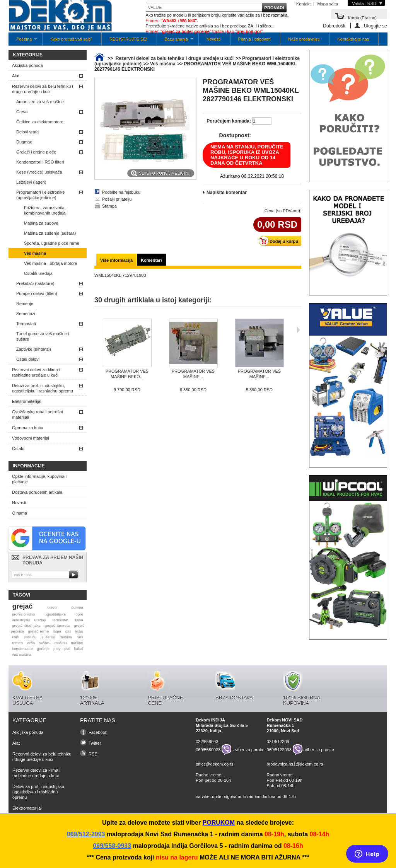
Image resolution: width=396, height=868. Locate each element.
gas (68, 631)
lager (57, 631)
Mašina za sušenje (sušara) (50, 233)
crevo (52, 607)
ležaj (79, 631)
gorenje (43, 649)
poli (67, 649)
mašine (77, 643)
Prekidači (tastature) (35, 283)
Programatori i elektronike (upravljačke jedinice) (40, 195)
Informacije (29, 466)
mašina (66, 637)
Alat (16, 76)
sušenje (48, 637)
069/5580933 (208, 750)
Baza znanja (175, 41)
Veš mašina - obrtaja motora (51, 263)
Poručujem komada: (229, 121)
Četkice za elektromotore (40, 122)
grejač (22, 606)
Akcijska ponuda (27, 65)
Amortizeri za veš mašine (40, 102)
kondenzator (22, 649)
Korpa (362, 17)
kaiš (15, 637)
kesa (79, 620)
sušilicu (30, 637)
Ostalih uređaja (38, 273)
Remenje (25, 304)
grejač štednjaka (26, 625)
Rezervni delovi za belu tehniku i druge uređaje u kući (43, 89)
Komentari (151, 260)
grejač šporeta (57, 625)
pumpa (77, 607)
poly (57, 649)
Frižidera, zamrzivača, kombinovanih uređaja (45, 210)
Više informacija (116, 260)
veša (31, 643)
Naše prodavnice (304, 39)
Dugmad (24, 142)
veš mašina (22, 654)
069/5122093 (279, 750)
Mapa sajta (328, 4)
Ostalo (18, 448)
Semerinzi (26, 314)
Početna (23, 41)
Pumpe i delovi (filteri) (37, 293)
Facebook (98, 732)
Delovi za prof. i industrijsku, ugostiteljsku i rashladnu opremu (43, 388)
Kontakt (303, 4)
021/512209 (278, 742)
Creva (22, 112)
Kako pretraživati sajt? (71, 39)
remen (17, 643)
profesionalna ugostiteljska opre (48, 614)
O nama (20, 513)
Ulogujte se (376, 26)
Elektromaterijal (27, 401)
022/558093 (207, 742)
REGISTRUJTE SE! (128, 39)
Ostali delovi (28, 359)
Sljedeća (298, 330)
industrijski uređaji (29, 620)
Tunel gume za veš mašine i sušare (43, 336)
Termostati (26, 324)
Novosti (214, 39)
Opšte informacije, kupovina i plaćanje (39, 479)
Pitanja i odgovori (254, 39)
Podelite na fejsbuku (121, 192)
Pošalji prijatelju (117, 199)
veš (80, 637)
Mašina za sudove (41, 223)
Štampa (109, 206)
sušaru (45, 643)
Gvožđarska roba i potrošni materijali (37, 414)
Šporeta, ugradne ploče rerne (52, 243)
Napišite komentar (227, 193)
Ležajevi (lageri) (31, 182)
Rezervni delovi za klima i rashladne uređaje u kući (36, 372)
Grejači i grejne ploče (36, 152)
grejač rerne (38, 631)
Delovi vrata (27, 132)
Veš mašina (35, 253)
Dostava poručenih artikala (37, 492)
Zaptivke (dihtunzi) (34, 349)
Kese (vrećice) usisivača (39, 172)
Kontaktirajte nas (353, 39)
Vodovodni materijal (31, 438)
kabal (79, 649)
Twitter (95, 743)
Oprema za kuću (28, 428)
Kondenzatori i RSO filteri (40, 162)
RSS (93, 754)
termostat (61, 620)
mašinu (61, 643)
